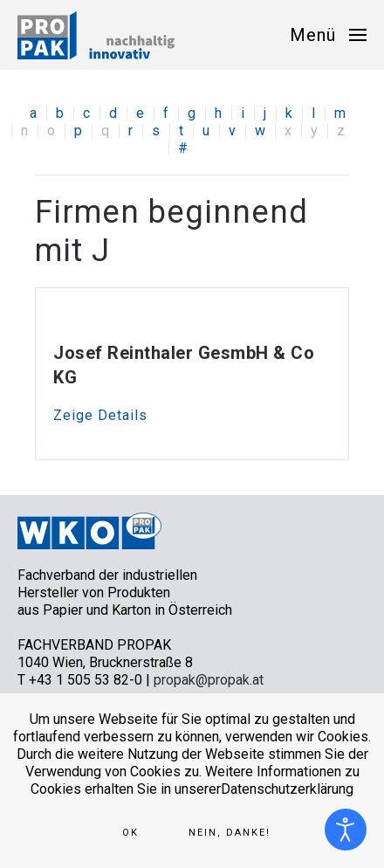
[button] (328, 35)
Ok (130, 833)
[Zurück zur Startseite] (96, 35)
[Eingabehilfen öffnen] (346, 830)
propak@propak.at (209, 680)
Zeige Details (100, 415)
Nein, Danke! (230, 833)
